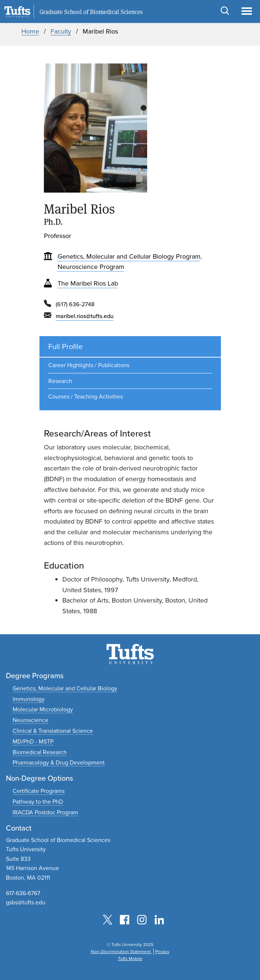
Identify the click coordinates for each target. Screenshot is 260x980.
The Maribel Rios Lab (88, 283)
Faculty (61, 31)
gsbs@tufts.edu (26, 902)
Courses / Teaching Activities (86, 396)
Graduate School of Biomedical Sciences (91, 12)
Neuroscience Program (91, 267)
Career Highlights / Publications (89, 365)
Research (60, 381)
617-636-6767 (23, 893)
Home (30, 31)
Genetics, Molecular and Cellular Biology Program (129, 256)
